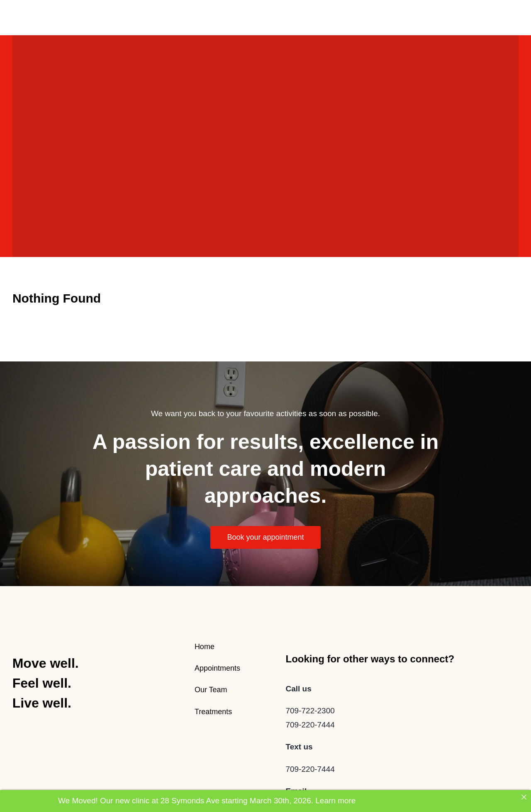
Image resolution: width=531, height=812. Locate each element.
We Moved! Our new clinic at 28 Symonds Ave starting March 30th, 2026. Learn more (207, 801)
